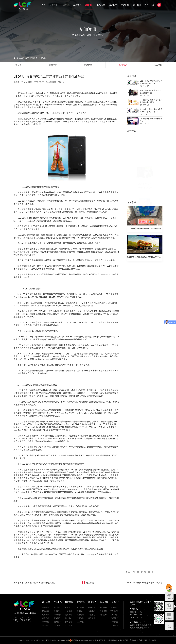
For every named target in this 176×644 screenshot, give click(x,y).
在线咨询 (169, 599)
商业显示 (57, 615)
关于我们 (137, 5)
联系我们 (115, 618)
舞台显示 (57, 607)
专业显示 (57, 611)
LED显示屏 (50, 119)
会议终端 (45, 625)
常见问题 (92, 618)
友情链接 (115, 625)
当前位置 (21, 58)
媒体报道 (80, 611)
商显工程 (45, 618)
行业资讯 (42, 58)
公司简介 (115, 607)
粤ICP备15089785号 (61, 640)
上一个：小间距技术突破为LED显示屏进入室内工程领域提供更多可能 (36, 583)
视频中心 (92, 611)
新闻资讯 (89, 5)
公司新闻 (80, 607)
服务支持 (101, 5)
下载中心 (92, 615)
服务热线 (169, 608)
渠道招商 (113, 5)
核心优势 (103, 607)
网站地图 (115, 622)
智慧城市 (45, 611)
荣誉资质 (115, 611)
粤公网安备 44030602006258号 (83, 640)
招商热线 (103, 615)
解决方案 (53, 5)
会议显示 (57, 618)
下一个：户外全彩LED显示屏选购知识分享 (144, 583)
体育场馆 (45, 622)
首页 (44, 5)
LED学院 (80, 622)
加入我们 (115, 615)
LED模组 (57, 625)
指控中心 (45, 607)
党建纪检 (125, 5)
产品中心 (65, 5)
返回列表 (90, 583)
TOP (169, 627)
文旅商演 (45, 615)
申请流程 (103, 611)
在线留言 (169, 618)
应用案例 (77, 5)
